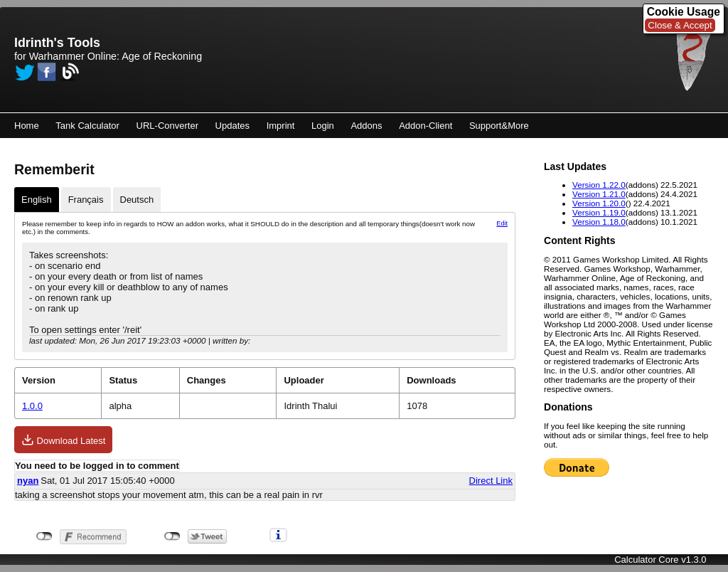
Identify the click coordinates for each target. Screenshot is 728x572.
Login (323, 126)
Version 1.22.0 (599, 185)
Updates (232, 126)
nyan (28, 481)
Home (27, 126)
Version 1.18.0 (599, 222)
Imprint (281, 126)
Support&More (499, 126)
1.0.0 (32, 406)
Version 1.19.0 (599, 212)
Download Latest (63, 440)
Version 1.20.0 (599, 203)
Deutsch (137, 200)
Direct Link (491, 481)
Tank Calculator (87, 126)
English (37, 200)
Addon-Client (425, 126)
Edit (502, 223)
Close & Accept (680, 25)
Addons (366, 126)
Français (86, 200)
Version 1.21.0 (599, 194)
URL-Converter (167, 126)
